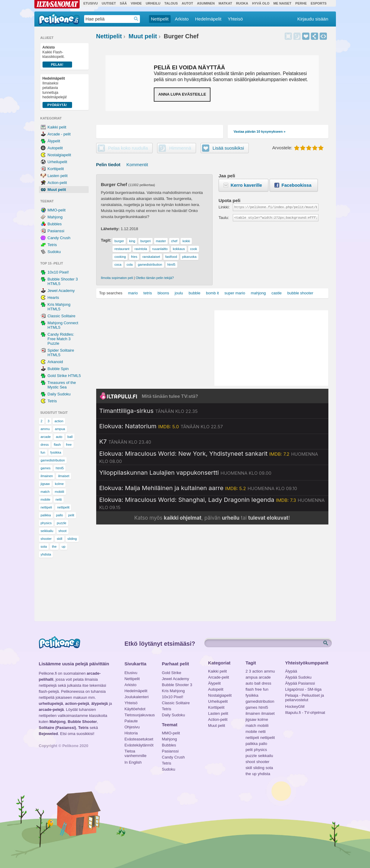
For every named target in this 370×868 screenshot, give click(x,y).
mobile (46, 499)
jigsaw (45, 484)
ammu (45, 429)
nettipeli (46, 507)
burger (119, 241)
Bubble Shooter (82, 722)
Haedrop (136, 19)
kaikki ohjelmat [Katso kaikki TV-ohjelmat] (183, 518)
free (69, 445)
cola (130, 265)
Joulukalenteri (137, 697)
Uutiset (109, 3)
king (132, 241)
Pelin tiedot (108, 165)
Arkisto (182, 19)
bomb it (212, 293)
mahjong (258, 293)
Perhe (301, 3)
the (54, 546)
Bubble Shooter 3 (177, 685)
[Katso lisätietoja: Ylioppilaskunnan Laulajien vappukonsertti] (185, 473)
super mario (235, 293)
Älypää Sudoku (298, 677)
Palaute (131, 721)
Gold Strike (172, 673)
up (64, 546)
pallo (60, 515)
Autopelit (55, 148)
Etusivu (91, 3)
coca (118, 265)
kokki (186, 241)
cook (193, 249)
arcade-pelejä (51, 710)
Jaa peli (315, 36)
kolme (59, 484)
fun (43, 452)
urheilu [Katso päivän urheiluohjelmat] (231, 518)
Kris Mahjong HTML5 (59, 307)
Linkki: (224, 207)
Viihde (136, 3)
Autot (187, 3)
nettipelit (63, 507)
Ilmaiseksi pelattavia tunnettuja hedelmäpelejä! (57, 92)
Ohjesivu (132, 727)
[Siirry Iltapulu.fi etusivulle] (212, 396)
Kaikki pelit (57, 127)
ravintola (141, 249)
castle (277, 293)
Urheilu (153, 3)
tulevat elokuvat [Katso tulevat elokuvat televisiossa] (268, 518)
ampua (60, 429)
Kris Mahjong (173, 691)
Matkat (225, 3)
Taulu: (224, 218)
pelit (71, 515)
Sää (123, 3)
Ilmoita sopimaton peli (117, 278)
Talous (171, 3)
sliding (72, 539)
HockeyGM (295, 706)
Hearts (53, 298)
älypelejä (100, 703)
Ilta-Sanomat (57, 4)
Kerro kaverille (246, 185)
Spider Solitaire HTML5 (61, 353)
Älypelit (54, 141)
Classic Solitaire (62, 316)
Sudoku (54, 252)
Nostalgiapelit (59, 155)
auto (59, 437)
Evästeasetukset (139, 739)
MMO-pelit (57, 210)
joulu (179, 293)
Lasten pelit (58, 176)
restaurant (122, 249)
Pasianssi (56, 231)
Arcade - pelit (59, 134)
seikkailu (47, 531)
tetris (148, 293)
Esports (319, 3)
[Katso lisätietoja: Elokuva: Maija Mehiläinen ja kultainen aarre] (198, 488)
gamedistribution (53, 460)
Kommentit (137, 165)
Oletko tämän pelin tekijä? (155, 278)
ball (70, 437)
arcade (46, 437)
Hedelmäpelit (208, 19)
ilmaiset (63, 476)
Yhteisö (235, 19)
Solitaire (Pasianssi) (58, 728)
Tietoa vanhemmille (136, 752)
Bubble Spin (58, 369)
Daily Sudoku (59, 394)
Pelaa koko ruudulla (128, 148)
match (45, 492)
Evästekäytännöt (139, 745)
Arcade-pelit (218, 677)
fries (134, 257)
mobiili (59, 492)
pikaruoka (189, 257)
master (161, 241)
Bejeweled (49, 734)
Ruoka (242, 3)
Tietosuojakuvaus (139, 715)
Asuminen (206, 3)
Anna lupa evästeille (182, 94)
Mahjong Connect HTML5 (63, 325)
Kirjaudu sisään (313, 19)
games (46, 468)
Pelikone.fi (59, 19)
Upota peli (323, 36)
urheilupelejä (51, 703)
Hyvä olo (261, 3)
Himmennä (297, 36)
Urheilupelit (57, 162)
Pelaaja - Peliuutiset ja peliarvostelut (305, 696)
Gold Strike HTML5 (64, 376)
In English (133, 762)
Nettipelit (160, 19)
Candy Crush (59, 238)
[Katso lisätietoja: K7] (125, 442)
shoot (63, 531)
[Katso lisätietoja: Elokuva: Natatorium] (161, 426)
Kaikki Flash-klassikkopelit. (57, 56)
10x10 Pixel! (58, 272)
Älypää (291, 671)
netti (59, 499)
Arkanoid (55, 362)
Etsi (326, 643)
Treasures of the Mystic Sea (62, 385)
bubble (194, 293)
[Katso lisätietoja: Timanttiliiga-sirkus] (148, 411)
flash (57, 445)
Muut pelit (57, 190)
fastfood (171, 257)
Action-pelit (57, 183)
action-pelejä (77, 703)
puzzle (62, 523)
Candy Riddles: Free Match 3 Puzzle (61, 339)
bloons (163, 293)
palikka (46, 515)
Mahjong (55, 217)
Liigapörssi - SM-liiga (304, 689)
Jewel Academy (61, 291)
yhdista (46, 554)
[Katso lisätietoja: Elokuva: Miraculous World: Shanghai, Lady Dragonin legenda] (212, 503)
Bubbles (55, 224)
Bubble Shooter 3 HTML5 (63, 281)
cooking (120, 257)
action (59, 421)
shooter (46, 539)
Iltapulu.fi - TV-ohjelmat (305, 713)
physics (46, 523)
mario (133, 293)
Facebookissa (297, 185)
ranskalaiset (151, 257)
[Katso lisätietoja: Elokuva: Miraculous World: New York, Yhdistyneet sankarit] (212, 457)
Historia (131, 733)
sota (44, 546)
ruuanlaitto (160, 249)
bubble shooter (300, 293)
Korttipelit (56, 169)
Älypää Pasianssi (300, 683)
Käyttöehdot (135, 709)
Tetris (52, 245)
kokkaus (179, 249)
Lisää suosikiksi (306, 36)
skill (59, 539)
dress (45, 445)
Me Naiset (282, 3)
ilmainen (47, 476)
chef (174, 241)
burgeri (145, 241)
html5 (60, 468)
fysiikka (56, 452)
